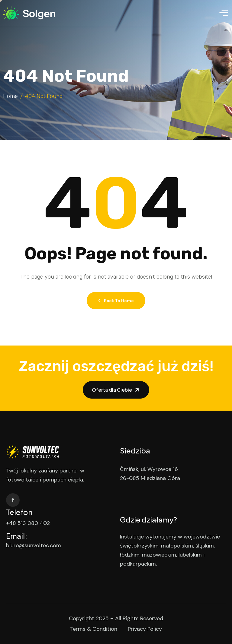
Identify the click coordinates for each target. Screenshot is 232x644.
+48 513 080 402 (28, 523)
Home (10, 96)
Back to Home (116, 301)
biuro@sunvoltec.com (34, 545)
